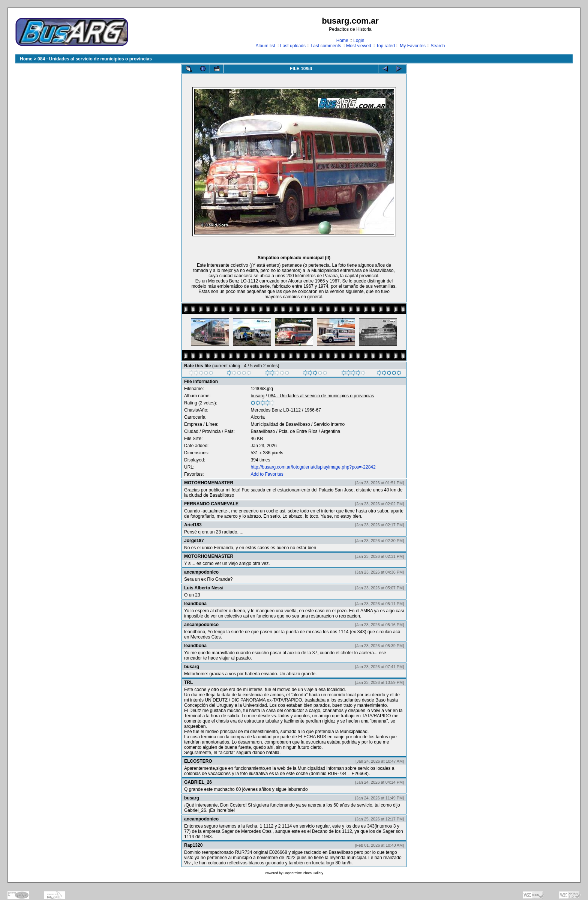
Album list (265, 46)
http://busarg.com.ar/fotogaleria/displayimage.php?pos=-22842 (313, 467)
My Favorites (413, 46)
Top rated (385, 46)
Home (342, 41)
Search (438, 46)
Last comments (326, 46)
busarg (257, 396)
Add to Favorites (267, 474)
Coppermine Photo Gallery (303, 873)
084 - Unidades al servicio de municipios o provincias (95, 59)
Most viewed (359, 46)
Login (359, 41)
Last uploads (293, 46)
